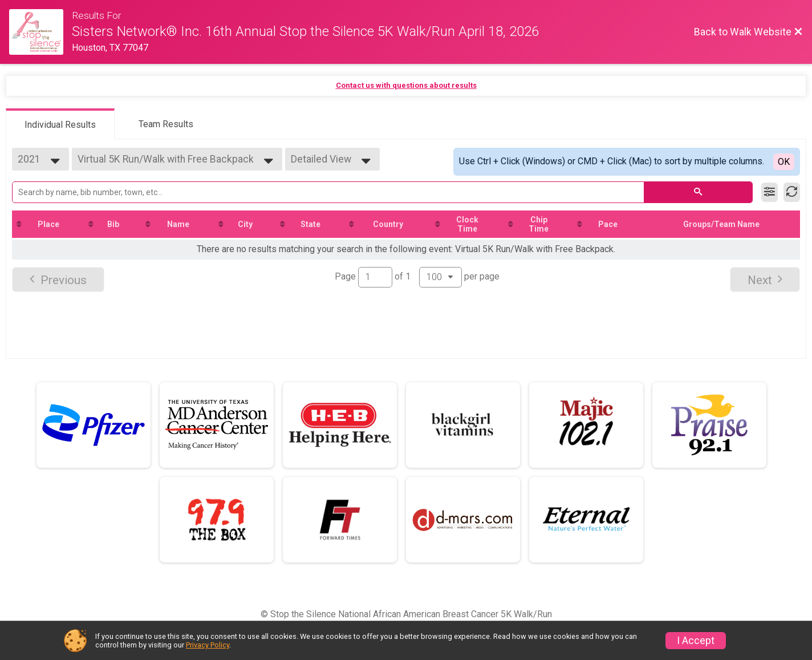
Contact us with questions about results (406, 85)
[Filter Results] (770, 192)
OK (784, 162)
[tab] (60, 124)
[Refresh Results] (792, 192)
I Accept (696, 641)
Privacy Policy (208, 645)
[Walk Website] (40, 32)
